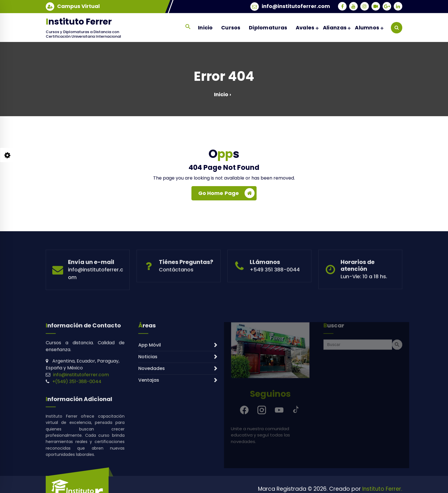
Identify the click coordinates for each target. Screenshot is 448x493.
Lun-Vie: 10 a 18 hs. (364, 293)
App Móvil (150, 406)
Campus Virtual (78, 6)
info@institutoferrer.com (296, 6)
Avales (305, 28)
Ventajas (149, 441)
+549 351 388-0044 (275, 286)
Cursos (231, 28)
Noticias (148, 418)
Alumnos (367, 28)
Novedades (152, 429)
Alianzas (335, 28)
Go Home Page (227, 195)
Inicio (205, 28)
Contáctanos (176, 286)
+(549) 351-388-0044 (77, 443)
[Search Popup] (397, 28)
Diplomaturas (268, 28)
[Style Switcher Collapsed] (7, 155)
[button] (188, 27)
